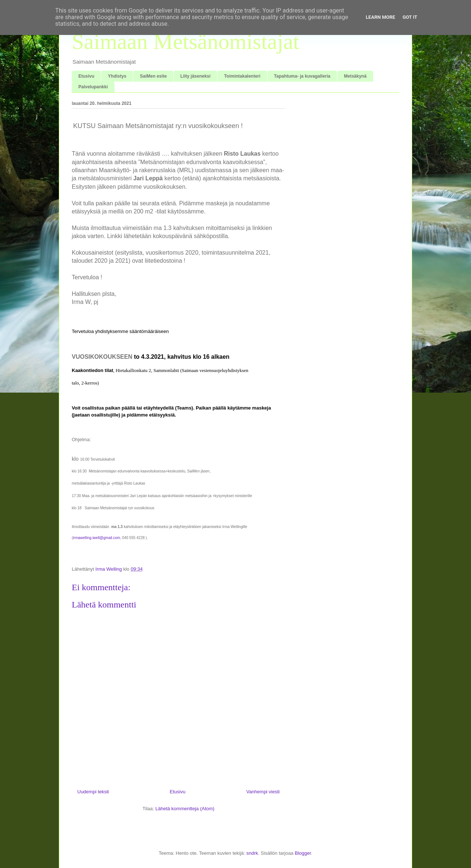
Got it (410, 17)
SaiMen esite (153, 76)
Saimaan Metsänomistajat (185, 42)
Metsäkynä (355, 76)
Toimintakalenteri (242, 76)
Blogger (303, 853)
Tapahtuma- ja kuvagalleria (302, 76)
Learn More (380, 17)
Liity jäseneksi (195, 76)
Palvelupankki (93, 87)
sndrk (252, 853)
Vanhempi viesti (263, 792)
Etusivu (86, 76)
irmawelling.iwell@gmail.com (96, 538)
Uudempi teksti (93, 792)
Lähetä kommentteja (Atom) (185, 809)
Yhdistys (117, 76)
